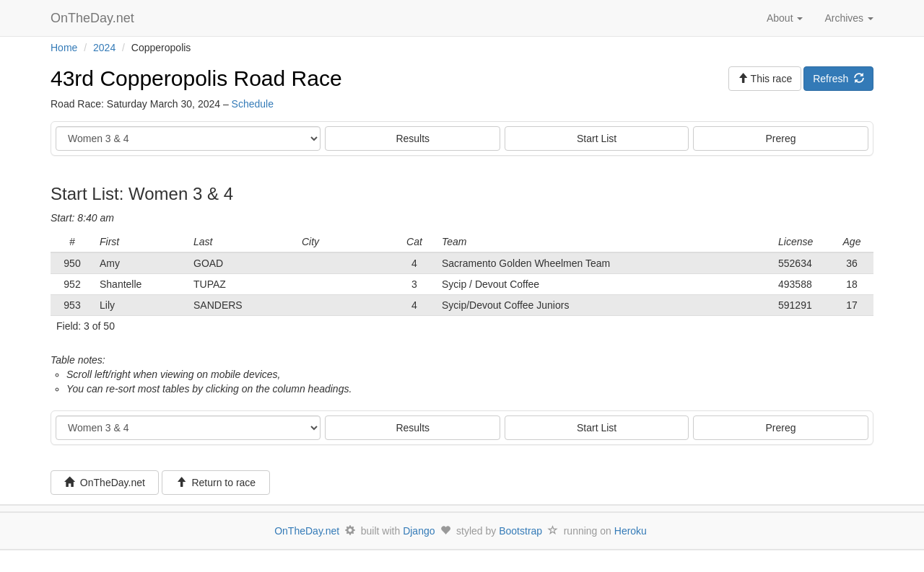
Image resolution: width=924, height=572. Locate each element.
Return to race (216, 483)
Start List (597, 138)
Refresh (838, 79)
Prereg (781, 138)
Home (64, 48)
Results (413, 138)
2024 (104, 48)
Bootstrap (520, 531)
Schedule (253, 104)
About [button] (785, 18)
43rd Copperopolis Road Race (196, 78)
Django (419, 531)
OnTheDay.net (94, 18)
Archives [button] (849, 18)
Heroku (631, 531)
